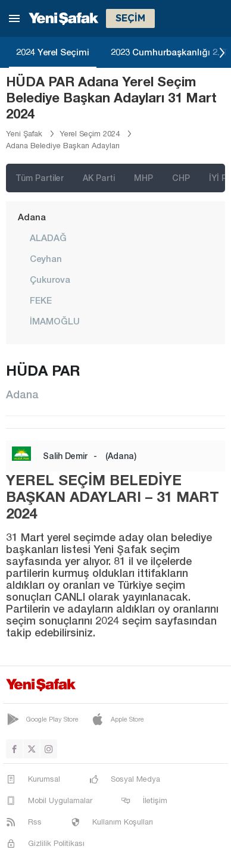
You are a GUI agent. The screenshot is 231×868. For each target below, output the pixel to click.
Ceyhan (46, 258)
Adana (32, 217)
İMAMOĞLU (55, 321)
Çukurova (50, 279)
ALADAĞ (48, 238)
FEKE (41, 300)
